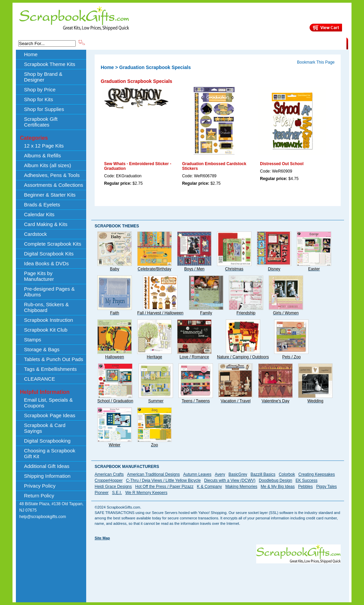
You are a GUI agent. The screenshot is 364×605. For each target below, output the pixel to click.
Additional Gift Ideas (47, 466)
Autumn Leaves (197, 474)
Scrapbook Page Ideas (50, 415)
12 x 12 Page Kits (44, 146)
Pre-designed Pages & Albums (49, 292)
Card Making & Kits (46, 224)
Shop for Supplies (44, 109)
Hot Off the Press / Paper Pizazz (164, 487)
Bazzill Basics (263, 474)
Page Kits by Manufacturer (39, 276)
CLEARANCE (315, 43)
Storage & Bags (42, 349)
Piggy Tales (326, 487)
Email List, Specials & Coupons (48, 403)
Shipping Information (276, 43)
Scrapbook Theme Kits (111, 43)
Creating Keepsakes (317, 474)
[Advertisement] (218, 579)
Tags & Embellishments (50, 369)
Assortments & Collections (54, 185)
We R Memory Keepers (146, 493)
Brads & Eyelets (42, 205)
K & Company (210, 487)
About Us (240, 43)
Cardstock (35, 234)
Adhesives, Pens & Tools (52, 175)
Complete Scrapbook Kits (53, 244)
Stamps (33, 340)
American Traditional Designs (153, 474)
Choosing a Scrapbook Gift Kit (50, 453)
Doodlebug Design (276, 480)
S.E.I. (117, 493)
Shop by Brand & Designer (165, 43)
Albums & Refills (42, 155)
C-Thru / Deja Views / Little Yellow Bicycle (163, 480)
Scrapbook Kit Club (46, 330)
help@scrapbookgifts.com (43, 517)
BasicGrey (238, 474)
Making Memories (241, 487)
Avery (220, 474)
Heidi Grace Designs (113, 487)
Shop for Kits (39, 99)
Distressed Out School (282, 164)
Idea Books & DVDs (46, 263)
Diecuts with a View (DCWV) (230, 480)
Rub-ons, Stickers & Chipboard (46, 307)
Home (31, 54)
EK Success (306, 480)
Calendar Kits (39, 214)
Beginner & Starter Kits (50, 195)
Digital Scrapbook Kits (49, 254)
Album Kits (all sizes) (47, 165)
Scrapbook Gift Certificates (41, 122)
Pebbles (305, 487)
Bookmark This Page (316, 62)
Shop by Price (211, 43)
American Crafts (109, 474)
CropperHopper (109, 480)
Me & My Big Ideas (278, 487)
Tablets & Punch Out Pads (54, 359)
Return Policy (39, 496)
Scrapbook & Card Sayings (45, 428)
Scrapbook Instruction (48, 320)
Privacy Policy (40, 486)
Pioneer (102, 493)
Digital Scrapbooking (47, 441)
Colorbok (287, 474)
